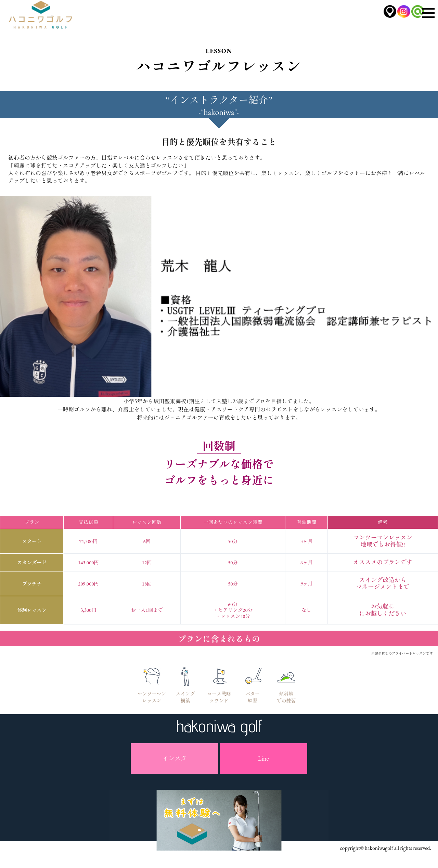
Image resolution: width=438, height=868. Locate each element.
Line (263, 758)
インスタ (175, 758)
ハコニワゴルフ (44, 17)
